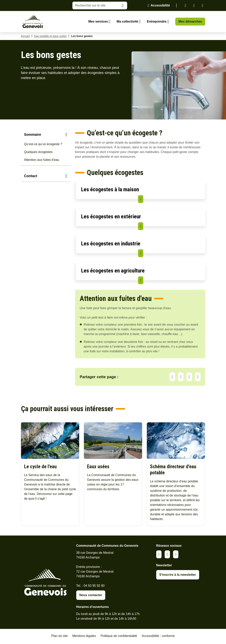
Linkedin (186, 5)
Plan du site (60, 637)
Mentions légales (84, 637)
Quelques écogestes (38, 152)
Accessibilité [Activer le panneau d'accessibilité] (160, 5)
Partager (172, 377)
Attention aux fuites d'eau (42, 160)
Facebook (194, 5)
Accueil (25, 36)
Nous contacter (91, 596)
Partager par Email (198, 377)
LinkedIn (181, 377)
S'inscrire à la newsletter (178, 576)
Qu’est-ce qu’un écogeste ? (43, 144)
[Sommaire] (46, 135)
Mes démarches (190, 21)
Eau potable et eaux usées (50, 36)
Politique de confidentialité (119, 637)
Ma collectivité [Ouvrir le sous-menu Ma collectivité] (127, 21)
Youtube (202, 5)
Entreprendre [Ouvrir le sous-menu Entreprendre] (157, 21)
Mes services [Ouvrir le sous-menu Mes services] (98, 21)
